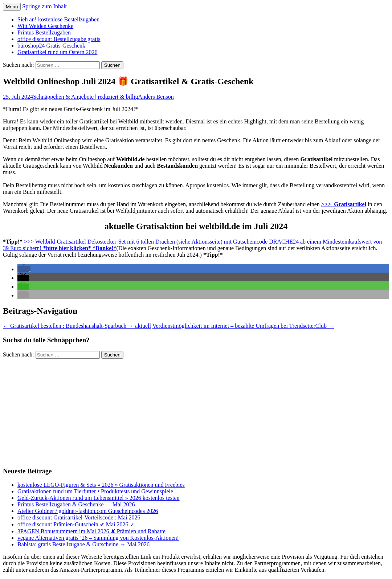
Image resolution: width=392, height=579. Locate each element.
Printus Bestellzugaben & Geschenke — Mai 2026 (76, 504)
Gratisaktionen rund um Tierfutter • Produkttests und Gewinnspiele (95, 491)
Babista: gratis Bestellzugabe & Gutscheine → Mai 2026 (83, 544)
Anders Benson (156, 97)
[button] (24, 269)
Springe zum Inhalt (44, 6)
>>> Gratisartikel (344, 204)
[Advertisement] (196, 409)
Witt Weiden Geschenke (45, 26)
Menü (12, 7)
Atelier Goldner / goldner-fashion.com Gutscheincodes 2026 (88, 511)
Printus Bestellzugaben (44, 32)
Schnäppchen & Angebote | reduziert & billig (85, 97)
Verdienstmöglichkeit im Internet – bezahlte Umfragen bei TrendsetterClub (243, 326)
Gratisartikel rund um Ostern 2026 (57, 52)
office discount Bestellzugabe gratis (59, 39)
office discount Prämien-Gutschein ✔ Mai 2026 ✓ (76, 524)
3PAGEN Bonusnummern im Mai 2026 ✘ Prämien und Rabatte (91, 531)
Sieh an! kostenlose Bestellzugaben (58, 19)
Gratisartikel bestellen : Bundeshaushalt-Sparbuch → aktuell (77, 326)
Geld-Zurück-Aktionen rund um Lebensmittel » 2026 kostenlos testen (99, 498)
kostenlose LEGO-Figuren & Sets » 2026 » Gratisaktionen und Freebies (101, 485)
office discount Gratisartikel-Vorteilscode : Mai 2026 (79, 517)
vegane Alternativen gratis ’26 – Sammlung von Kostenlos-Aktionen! (98, 538)
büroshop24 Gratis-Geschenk (51, 46)
